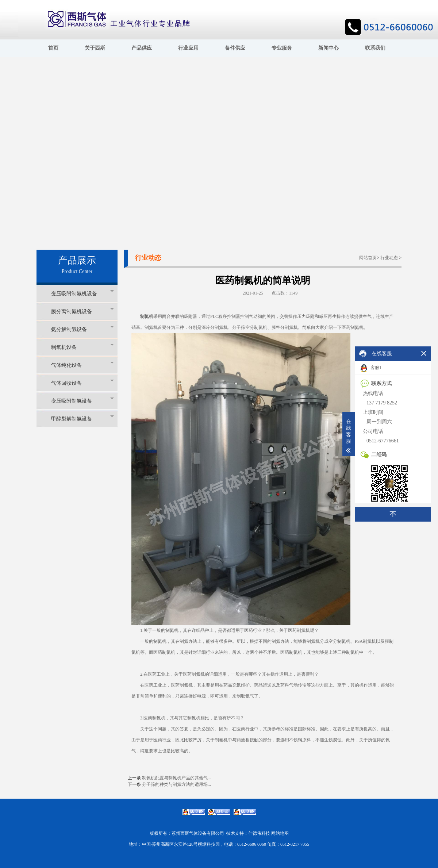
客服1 (371, 368)
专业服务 (282, 48)
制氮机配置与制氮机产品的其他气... (176, 778)
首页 (53, 48)
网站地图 (280, 833)
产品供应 (142, 48)
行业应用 (188, 48)
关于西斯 (95, 48)
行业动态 (389, 258)
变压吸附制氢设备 (82, 401)
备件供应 (235, 48)
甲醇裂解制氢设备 (82, 418)
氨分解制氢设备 (82, 329)
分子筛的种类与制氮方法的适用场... (176, 784)
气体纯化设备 (82, 365)
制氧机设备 (82, 347)
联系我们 (375, 48)
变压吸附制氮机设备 (82, 293)
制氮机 (147, 316)
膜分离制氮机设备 (82, 311)
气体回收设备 (82, 383)
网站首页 (368, 258)
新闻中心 (328, 48)
